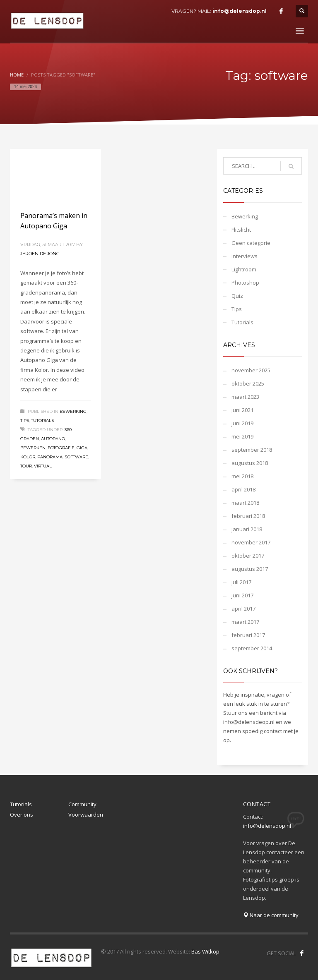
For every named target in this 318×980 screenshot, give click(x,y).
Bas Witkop (205, 951)
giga (82, 448)
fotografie (61, 448)
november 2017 (251, 542)
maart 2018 (245, 503)
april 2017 (243, 609)
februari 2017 (248, 635)
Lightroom (244, 269)
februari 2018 (248, 516)
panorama (50, 457)
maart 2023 (245, 397)
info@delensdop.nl (240, 11)
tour (26, 466)
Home (17, 75)
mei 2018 (242, 476)
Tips (25, 421)
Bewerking (73, 411)
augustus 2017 (250, 569)
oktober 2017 (248, 556)
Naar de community (271, 915)
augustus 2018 (250, 463)
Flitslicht (241, 230)
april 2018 (243, 489)
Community (82, 804)
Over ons (22, 815)
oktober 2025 (248, 383)
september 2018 (252, 450)
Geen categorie (251, 243)
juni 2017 (242, 595)
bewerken (33, 448)
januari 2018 (247, 529)
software (76, 457)
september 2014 (252, 648)
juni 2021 (242, 410)
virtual (43, 466)
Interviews (245, 256)
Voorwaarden (86, 815)
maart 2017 (245, 622)
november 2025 (251, 370)
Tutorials (42, 421)
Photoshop (245, 283)
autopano (53, 439)
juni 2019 (242, 423)
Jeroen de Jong (40, 254)
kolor (28, 457)
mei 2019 (242, 436)
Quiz (237, 296)
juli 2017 (241, 582)
